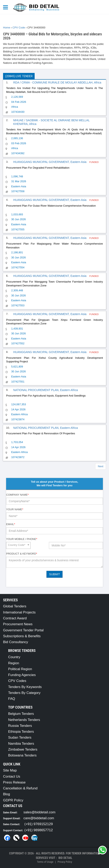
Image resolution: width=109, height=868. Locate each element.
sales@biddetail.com (39, 812)
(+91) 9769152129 (39, 824)
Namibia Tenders (21, 744)
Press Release (14, 782)
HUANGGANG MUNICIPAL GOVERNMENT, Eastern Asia (50, 162)
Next (101, 466)
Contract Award (15, 618)
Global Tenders (15, 606)
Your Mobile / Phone (22, 539)
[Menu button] (7, 7)
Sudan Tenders (20, 737)
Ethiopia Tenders (21, 732)
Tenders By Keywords (25, 687)
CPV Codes (17, 681)
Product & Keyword (22, 554)
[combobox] (18, 545)
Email (11, 524)
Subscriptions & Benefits (22, 636)
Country (14, 657)
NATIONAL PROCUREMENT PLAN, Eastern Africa (46, 390)
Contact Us (12, 776)
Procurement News (18, 624)
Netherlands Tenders (24, 720)
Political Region (20, 669)
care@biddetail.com (39, 818)
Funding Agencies (22, 675)
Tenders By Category (24, 693)
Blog (7, 794)
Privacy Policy (65, 862)
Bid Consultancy (16, 642)
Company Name (17, 495)
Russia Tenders (20, 726)
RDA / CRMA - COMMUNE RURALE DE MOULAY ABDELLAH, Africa (57, 82)
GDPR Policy (13, 800)
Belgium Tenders (21, 714)
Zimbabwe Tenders (23, 749)
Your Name (15, 509)
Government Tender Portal (23, 630)
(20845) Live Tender (19, 76)
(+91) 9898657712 (39, 830)
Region (14, 663)
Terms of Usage (45, 862)
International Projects (19, 612)
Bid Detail (65, 858)
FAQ (12, 699)
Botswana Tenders (22, 755)
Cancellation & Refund (20, 788)
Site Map (10, 770)
